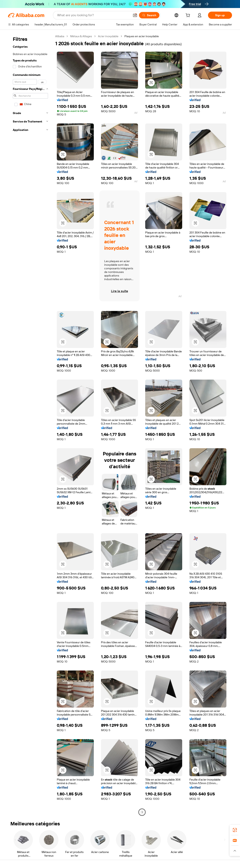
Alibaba (60, 36)
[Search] (149, 15)
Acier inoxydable (108, 36)
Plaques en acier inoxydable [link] (142, 36)
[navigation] (30, 425)
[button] (135, 15)
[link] (235, 830)
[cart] (189, 16)
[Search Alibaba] (93, 15)
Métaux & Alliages (81, 36)
